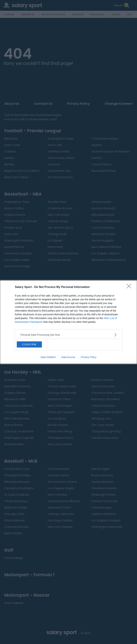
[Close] (130, 287)
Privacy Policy (89, 357)
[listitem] (68, 335)
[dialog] (68, 322)
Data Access (68, 357)
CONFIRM (29, 344)
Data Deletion (48, 357)
